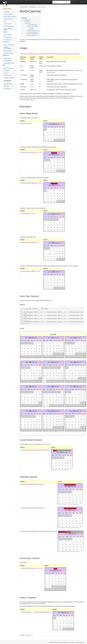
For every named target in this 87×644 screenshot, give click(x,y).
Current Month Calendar (34, 31)
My (54, 450)
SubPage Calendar (33, 32)
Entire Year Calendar (33, 26)
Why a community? (9, 45)
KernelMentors (8, 37)
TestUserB (68, 450)
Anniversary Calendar (33, 34)
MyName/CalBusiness (70, 507)
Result (32, 29)
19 (60, 134)
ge (57, 450)
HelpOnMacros (33, 7)
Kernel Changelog (9, 26)
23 (51, 137)
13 (63, 131)
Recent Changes (8, 68)
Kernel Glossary (8, 19)
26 (60, 137)
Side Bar (6, 73)
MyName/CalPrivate (70, 484)
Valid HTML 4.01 (80, 641)
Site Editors (7, 71)
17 (54, 134)
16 (51, 134)
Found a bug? (7, 24)
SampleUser (54, 183)
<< (49, 123)
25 (57, 137)
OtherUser (54, 152)
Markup (32, 28)
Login (81, 2)
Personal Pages (8, 51)
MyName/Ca (62, 531)
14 (45, 134)
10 (54, 131)
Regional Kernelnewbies (8, 48)
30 (51, 139)
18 (57, 134)
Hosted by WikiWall (9, 78)
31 (54, 200)
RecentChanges (8, 84)
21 (45, 137)
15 (48, 134)
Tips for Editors (8, 75)
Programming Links (9, 63)
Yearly (55, 568)
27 (63, 137)
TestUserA (61, 450)
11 (57, 131)
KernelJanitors (8, 35)
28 (45, 139)
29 (48, 139)
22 (48, 137)
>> (59, 123)
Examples (28, 23)
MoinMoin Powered (54, 641)
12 (60, 131)
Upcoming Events (8, 53)
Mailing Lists (7, 58)
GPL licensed (72, 641)
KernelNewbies (24, 7)
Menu (75, 2)
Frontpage (6, 12)
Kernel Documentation (10, 17)
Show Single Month (33, 25)
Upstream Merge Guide (8, 29)
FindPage (6, 86)
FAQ (5, 21)
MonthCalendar (42, 7)
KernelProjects (8, 40)
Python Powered (64, 641)
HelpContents (7, 89)
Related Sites (7, 61)
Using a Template (32, 35)
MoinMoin (44, 40)
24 (54, 137)
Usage (27, 22)
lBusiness (68, 531)
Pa (56, 450)
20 (63, 134)
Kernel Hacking (8, 14)
